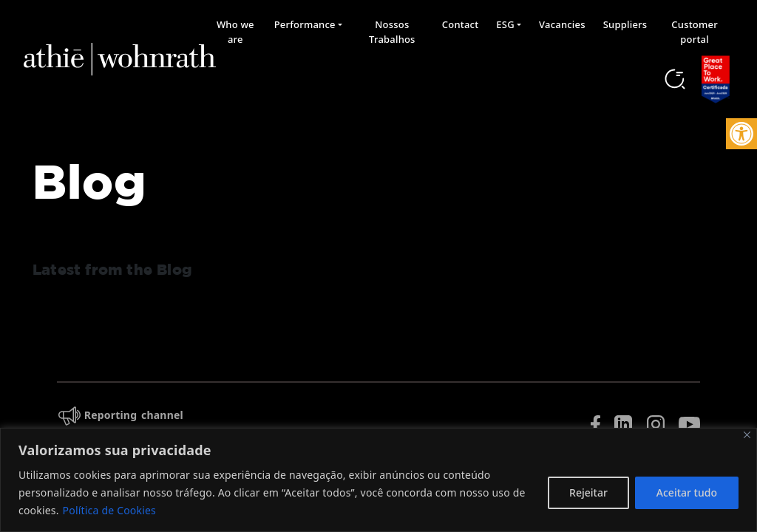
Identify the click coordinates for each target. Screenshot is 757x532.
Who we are (235, 32)
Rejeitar (588, 492)
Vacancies (562, 24)
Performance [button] (305, 24)
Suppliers (625, 24)
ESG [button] (505, 24)
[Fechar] (747, 435)
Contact (461, 24)
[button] (741, 134)
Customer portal (695, 32)
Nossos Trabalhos (392, 32)
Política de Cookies (109, 510)
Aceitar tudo (687, 492)
